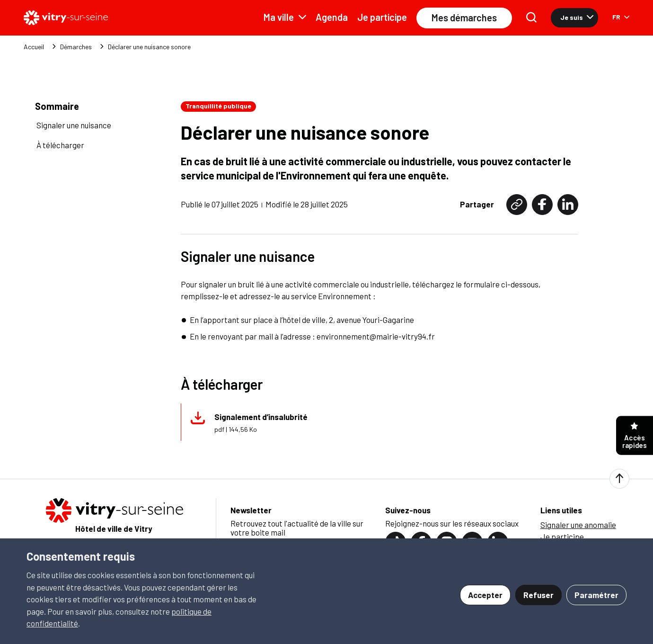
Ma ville (285, 17)
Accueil (34, 47)
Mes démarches (464, 18)
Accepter (485, 595)
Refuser (538, 595)
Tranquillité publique (218, 106)
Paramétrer (596, 595)
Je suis (577, 18)
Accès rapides (635, 436)
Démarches (76, 47)
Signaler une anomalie (578, 525)
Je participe (382, 17)
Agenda (332, 17)
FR (621, 17)
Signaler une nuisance (74, 125)
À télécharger (60, 145)
